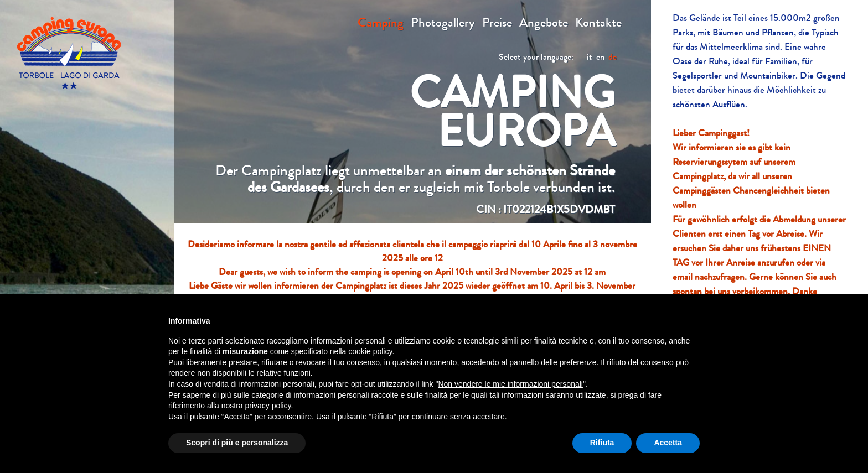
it (590, 57)
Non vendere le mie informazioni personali (510, 384)
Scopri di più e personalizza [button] (237, 443)
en (600, 57)
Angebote (544, 23)
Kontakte (598, 23)
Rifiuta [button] (602, 443)
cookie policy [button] (370, 351)
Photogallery (443, 23)
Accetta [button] (668, 443)
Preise (497, 23)
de (613, 57)
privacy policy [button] (268, 406)
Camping (381, 23)
